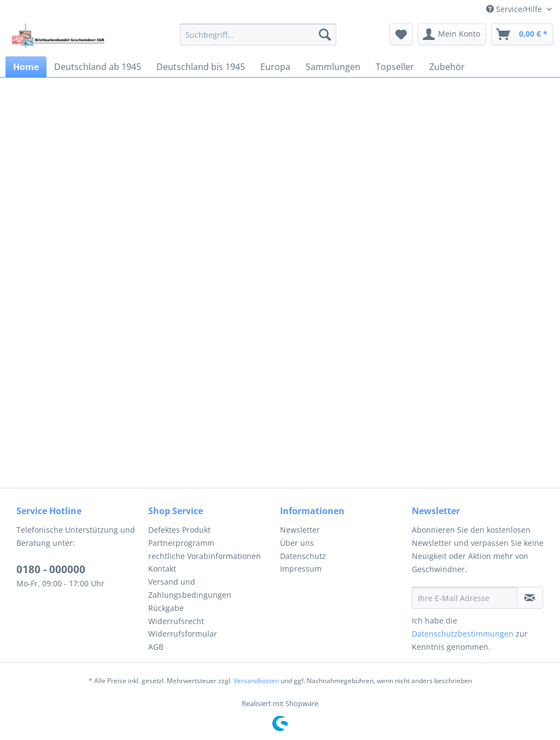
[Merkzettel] (401, 34)
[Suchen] (325, 34)
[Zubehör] (447, 67)
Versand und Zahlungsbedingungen (190, 588)
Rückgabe (166, 608)
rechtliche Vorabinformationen (205, 556)
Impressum (301, 569)
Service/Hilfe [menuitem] (515, 9)
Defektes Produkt (179, 530)
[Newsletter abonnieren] (530, 598)
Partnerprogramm (181, 543)
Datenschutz (303, 556)
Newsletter (300, 530)
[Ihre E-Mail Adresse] (465, 598)
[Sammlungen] (333, 67)
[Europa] (275, 67)
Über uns (297, 543)
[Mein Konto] (452, 34)
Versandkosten (256, 681)
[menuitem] (258, 34)
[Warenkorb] (522, 34)
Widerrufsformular (183, 634)
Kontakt (162, 569)
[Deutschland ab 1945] (98, 67)
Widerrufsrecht (176, 621)
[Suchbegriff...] (258, 34)
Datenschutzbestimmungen (463, 634)
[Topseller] (395, 67)
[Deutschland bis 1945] (201, 67)
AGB (156, 647)
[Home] (26, 67)
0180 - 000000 (51, 569)
